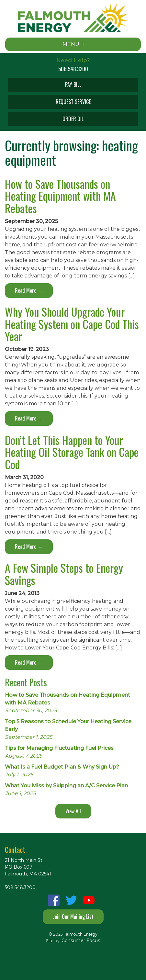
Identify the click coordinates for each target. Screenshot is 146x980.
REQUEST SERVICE (73, 102)
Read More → (29, 290)
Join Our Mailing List (73, 917)
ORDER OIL (73, 119)
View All (73, 811)
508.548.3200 (73, 69)
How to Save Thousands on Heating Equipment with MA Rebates (60, 196)
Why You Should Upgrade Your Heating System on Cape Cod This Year (72, 324)
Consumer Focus (81, 941)
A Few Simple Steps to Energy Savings (64, 574)
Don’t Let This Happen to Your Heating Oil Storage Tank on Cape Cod (72, 452)
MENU (73, 44)
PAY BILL (73, 84)
